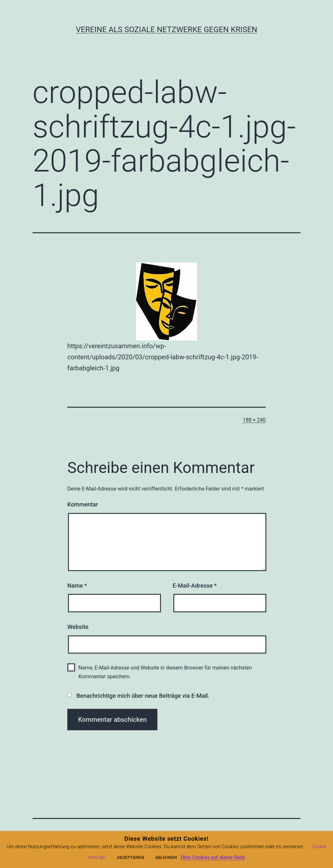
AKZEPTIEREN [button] (131, 857)
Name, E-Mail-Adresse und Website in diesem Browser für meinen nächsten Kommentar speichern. (165, 672)
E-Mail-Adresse (195, 586)
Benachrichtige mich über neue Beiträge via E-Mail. (143, 696)
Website (78, 627)
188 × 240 (254, 420)
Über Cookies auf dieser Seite (213, 857)
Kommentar (83, 504)
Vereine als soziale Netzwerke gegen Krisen (166, 30)
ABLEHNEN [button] (166, 857)
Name (77, 586)
